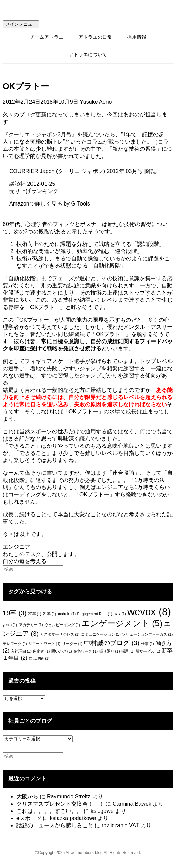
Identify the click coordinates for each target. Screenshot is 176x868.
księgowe (102, 811)
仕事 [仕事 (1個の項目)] (148, 644)
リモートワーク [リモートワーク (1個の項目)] (44, 644)
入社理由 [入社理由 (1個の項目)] (21, 651)
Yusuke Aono (96, 102)
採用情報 (137, 37)
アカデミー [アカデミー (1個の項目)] (31, 625)
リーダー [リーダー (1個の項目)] (72, 644)
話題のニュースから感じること (55, 825)
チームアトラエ (47, 37)
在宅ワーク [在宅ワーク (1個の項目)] (85, 651)
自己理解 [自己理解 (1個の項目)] (39, 658)
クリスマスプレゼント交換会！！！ (60, 804)
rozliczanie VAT (120, 825)
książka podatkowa (73, 818)
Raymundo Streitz (69, 797)
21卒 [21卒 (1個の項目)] (49, 614)
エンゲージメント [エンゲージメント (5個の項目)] (122, 623)
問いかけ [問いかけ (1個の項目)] (62, 651)
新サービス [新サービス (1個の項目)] (148, 651)
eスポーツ (29, 818)
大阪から (27, 797)
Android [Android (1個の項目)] (67, 614)
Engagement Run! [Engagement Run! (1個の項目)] (95, 614)
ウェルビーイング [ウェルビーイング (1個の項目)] (62, 625)
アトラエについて (88, 54)
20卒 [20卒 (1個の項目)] (35, 614)
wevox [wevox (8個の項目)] (149, 612)
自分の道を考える (25, 561)
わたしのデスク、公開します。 (41, 554)
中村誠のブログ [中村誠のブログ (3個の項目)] (112, 643)
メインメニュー (21, 24)
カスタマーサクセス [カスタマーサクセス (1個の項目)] (60, 634)
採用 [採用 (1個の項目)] (128, 651)
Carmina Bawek (132, 804)
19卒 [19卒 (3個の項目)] (15, 613)
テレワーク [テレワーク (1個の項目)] (15, 644)
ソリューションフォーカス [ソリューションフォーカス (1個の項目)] (147, 634)
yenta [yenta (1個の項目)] (10, 625)
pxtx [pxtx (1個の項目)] (120, 614)
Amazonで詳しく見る (36, 204)
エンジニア (16, 547)
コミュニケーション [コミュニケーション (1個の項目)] (101, 634)
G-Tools (81, 204)
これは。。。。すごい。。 (49, 811)
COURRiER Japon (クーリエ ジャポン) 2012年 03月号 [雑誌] (84, 171)
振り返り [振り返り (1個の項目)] (110, 651)
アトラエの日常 (95, 37)
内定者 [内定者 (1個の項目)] (41, 651)
